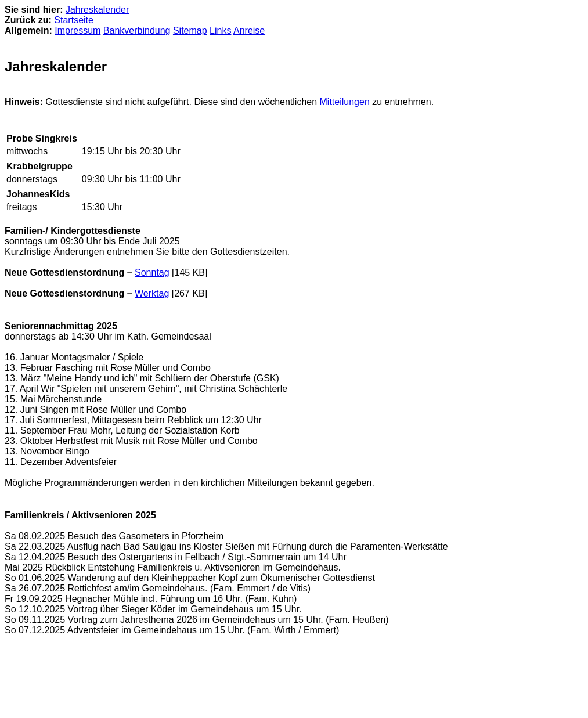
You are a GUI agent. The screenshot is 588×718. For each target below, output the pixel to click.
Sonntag (152, 273)
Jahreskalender (97, 10)
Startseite (74, 20)
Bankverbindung (137, 30)
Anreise (249, 30)
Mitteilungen (345, 102)
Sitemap (190, 30)
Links (220, 30)
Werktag (152, 293)
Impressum (77, 30)
